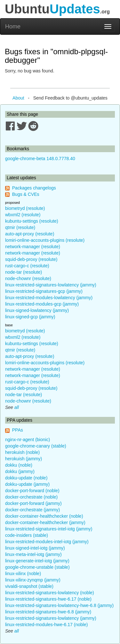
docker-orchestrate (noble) (31, 497)
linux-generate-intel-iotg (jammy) (37, 561)
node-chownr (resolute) (28, 278)
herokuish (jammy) (24, 459)
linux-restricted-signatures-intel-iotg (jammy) (49, 529)
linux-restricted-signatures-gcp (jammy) (44, 291)
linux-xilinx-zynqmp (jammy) (33, 580)
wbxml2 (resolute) (23, 215)
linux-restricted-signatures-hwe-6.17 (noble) (48, 599)
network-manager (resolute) (33, 247)
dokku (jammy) (20, 471)
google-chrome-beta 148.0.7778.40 (40, 159)
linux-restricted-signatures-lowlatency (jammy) (51, 285)
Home (13, 26)
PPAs (18, 430)
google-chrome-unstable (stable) (37, 567)
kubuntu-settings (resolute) (32, 221)
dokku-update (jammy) (27, 484)
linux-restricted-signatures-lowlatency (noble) (50, 593)
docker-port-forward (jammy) (33, 503)
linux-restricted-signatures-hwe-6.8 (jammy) (48, 612)
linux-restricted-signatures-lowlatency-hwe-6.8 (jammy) (59, 605)
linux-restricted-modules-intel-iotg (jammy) (47, 542)
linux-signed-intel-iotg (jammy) (35, 548)
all (17, 407)
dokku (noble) (19, 465)
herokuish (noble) (22, 452)
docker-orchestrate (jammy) (32, 510)
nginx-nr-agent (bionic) (28, 440)
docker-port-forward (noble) (32, 491)
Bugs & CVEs (26, 194)
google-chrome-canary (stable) (36, 446)
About (18, 98)
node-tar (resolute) (24, 272)
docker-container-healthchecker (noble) (44, 516)
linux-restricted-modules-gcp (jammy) (42, 304)
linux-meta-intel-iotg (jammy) (33, 554)
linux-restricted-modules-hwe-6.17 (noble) (46, 625)
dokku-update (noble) (26, 478)
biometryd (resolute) (25, 208)
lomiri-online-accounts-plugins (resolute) (45, 240)
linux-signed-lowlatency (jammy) (37, 310)
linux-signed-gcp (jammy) (30, 317)
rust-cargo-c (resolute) (27, 266)
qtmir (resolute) (20, 227)
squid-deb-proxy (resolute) (31, 259)
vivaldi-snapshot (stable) (29, 586)
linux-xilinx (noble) (23, 574)
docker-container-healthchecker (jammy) (45, 522)
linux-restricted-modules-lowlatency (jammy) (49, 298)
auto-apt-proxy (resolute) (30, 234)
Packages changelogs (34, 188)
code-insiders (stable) (27, 535)
